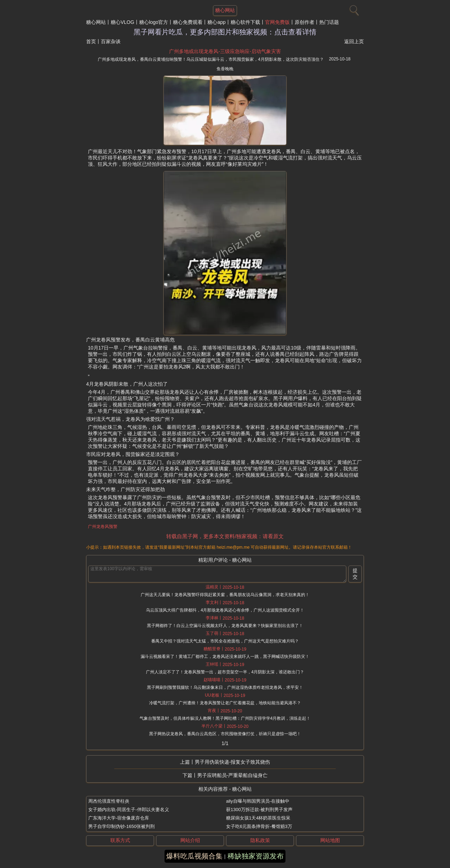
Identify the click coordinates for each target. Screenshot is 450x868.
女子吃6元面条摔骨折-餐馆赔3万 (259, 826)
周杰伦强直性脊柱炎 (109, 801)
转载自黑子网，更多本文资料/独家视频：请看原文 (225, 536)
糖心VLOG (123, 22)
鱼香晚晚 (225, 69)
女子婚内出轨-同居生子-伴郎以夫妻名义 (129, 810)
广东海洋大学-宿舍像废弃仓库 (119, 818)
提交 (355, 574)
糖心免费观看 (188, 22)
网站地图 (330, 840)
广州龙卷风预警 (103, 527)
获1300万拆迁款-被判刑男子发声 (259, 810)
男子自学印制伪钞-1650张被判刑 (121, 826)
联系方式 (120, 840)
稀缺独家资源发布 (256, 856)
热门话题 (329, 22)
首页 (91, 41)
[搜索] (353, 9)
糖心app (216, 22)
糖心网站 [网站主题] (225, 10)
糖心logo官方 (154, 22)
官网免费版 (277, 22)
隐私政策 (260, 840)
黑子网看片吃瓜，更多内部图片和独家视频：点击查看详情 (225, 32)
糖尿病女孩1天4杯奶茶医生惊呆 (258, 818)
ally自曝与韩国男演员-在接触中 (258, 801)
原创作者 (304, 22)
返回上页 (354, 41)
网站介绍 (190, 840)
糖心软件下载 (245, 22)
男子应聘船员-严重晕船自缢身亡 (233, 775)
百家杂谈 (111, 41)
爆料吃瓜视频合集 (194, 856)
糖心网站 (96, 22)
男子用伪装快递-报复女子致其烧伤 (233, 762)
